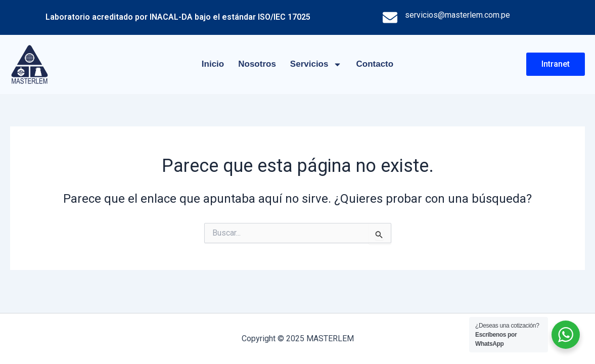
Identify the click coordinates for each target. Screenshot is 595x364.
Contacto (375, 64)
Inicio (213, 64)
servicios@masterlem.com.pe (457, 15)
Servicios (316, 64)
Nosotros (257, 64)
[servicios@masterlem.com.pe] (390, 17)
